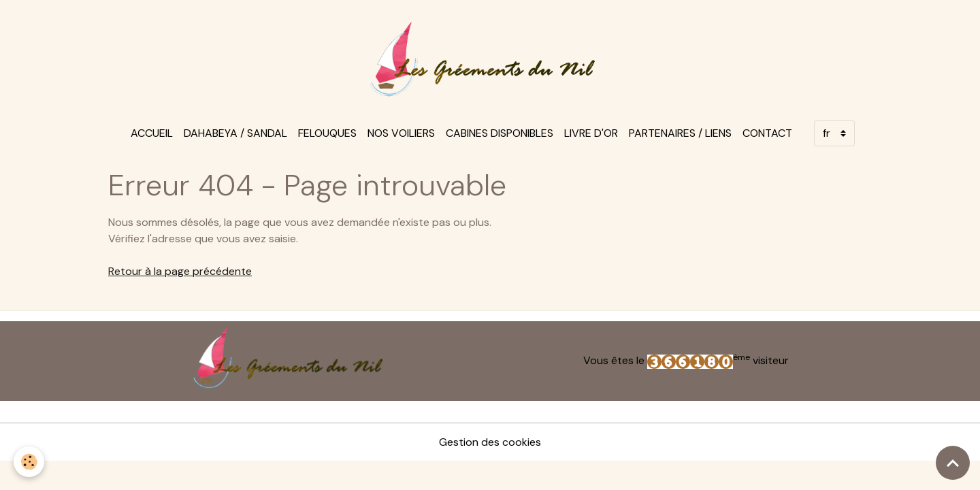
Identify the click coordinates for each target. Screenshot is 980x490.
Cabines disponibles (500, 133)
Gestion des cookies (490, 442)
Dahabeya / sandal (235, 133)
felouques (327, 133)
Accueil (152, 133)
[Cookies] (29, 462)
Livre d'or (591, 133)
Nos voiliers (401, 133)
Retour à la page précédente (180, 271)
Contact (767, 133)
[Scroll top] (953, 463)
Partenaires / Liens (680, 133)
